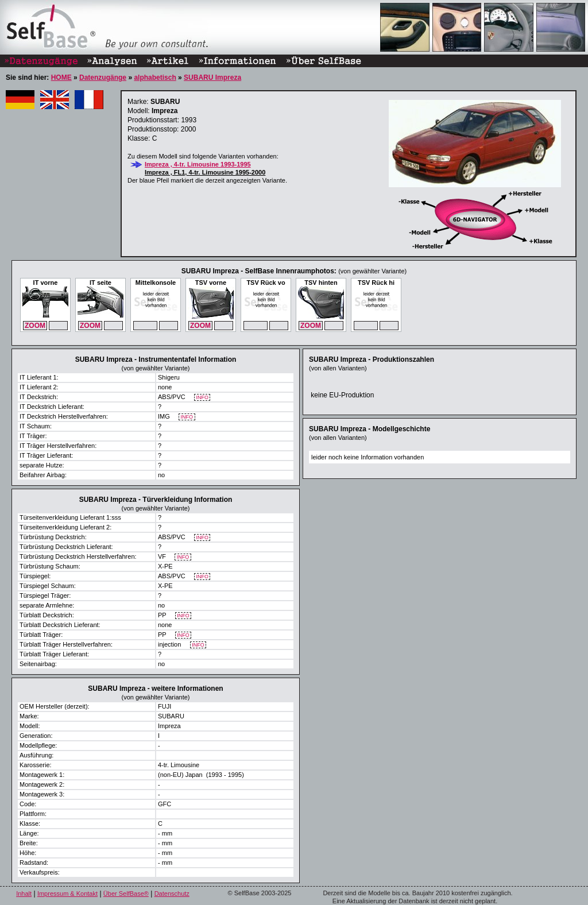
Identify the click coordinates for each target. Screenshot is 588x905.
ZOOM (35, 326)
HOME (61, 78)
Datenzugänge (103, 78)
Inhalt (24, 894)
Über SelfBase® (126, 894)
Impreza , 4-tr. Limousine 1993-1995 (198, 164)
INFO (202, 398)
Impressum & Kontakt (67, 894)
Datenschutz (172, 894)
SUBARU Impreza (212, 78)
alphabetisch (155, 78)
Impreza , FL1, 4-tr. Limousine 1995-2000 (205, 172)
